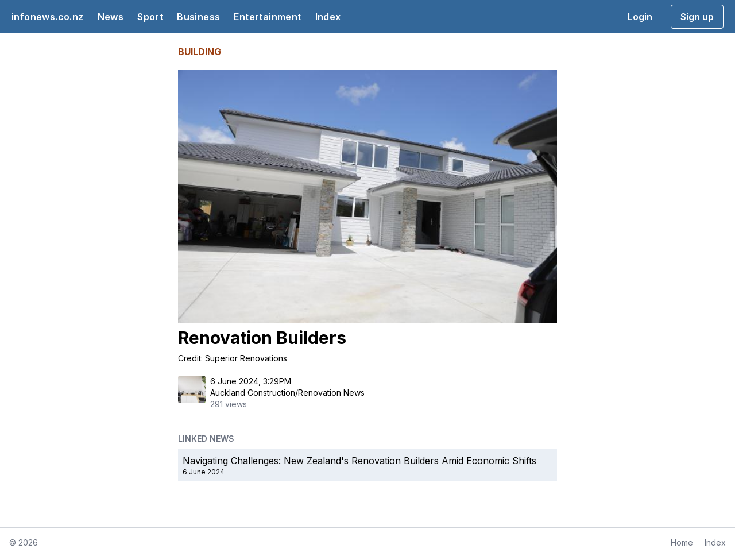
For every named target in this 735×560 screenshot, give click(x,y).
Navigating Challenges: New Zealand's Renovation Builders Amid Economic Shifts (359, 461)
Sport (150, 17)
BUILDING (200, 52)
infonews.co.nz (48, 17)
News (111, 17)
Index (328, 17)
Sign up (697, 17)
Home (682, 542)
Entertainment (267, 17)
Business (198, 17)
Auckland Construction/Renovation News (287, 393)
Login (640, 17)
